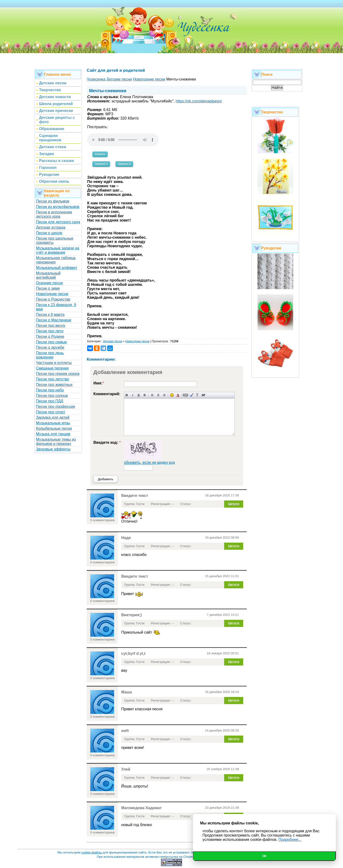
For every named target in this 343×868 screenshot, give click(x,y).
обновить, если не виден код (149, 462)
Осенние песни (49, 283)
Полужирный (127, 395)
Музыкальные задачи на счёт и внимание (58, 250)
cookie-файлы (91, 852)
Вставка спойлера (203, 395)
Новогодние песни (52, 294)
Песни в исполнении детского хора (54, 214)
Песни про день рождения (50, 355)
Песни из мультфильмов (58, 207)
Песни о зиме (48, 288)
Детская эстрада (51, 227)
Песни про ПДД (50, 401)
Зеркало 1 (101, 164)
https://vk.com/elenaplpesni (199, 101)
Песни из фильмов (53, 201)
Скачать (100, 154)
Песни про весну (51, 325)
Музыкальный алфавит (57, 268)
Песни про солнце (52, 396)
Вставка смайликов (172, 395)
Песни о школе (49, 233)
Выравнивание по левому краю (152, 395)
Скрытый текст (185, 395)
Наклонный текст (133, 395)
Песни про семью (51, 342)
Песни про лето (50, 331)
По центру (158, 395)
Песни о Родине (50, 336)
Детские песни (112, 341)
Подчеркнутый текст (139, 395)
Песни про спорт (51, 412)
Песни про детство (53, 379)
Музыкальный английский (48, 275)
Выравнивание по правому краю (164, 395)
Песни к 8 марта (50, 315)
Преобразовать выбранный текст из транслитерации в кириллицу (197, 395)
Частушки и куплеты (54, 363)
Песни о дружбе (50, 347)
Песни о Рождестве (53, 299)
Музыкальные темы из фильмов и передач (56, 442)
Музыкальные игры (53, 423)
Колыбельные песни (54, 428)
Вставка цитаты (191, 395)
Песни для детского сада (58, 222)
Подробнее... (290, 840)
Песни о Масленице (54, 320)
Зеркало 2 (124, 164)
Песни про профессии (55, 406)
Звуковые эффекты (53, 449)
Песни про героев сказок (58, 374)
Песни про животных (54, 385)
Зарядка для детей (53, 417)
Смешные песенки (52, 368)
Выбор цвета (178, 395)
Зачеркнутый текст (145, 395)
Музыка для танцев (53, 434)
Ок (265, 856)
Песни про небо (50, 390)
